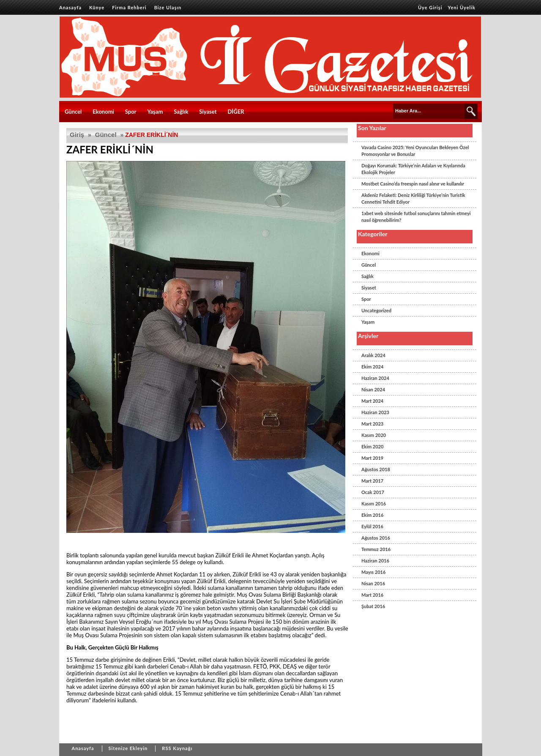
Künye (97, 7)
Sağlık (181, 112)
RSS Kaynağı (177, 748)
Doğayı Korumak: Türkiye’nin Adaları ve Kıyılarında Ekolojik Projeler (413, 169)
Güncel (73, 112)
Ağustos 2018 (376, 469)
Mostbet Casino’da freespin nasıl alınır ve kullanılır (413, 184)
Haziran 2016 (375, 561)
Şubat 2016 (373, 606)
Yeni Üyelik (462, 7)
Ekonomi (103, 112)
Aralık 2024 (373, 355)
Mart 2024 (372, 401)
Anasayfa (70, 7)
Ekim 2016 (372, 515)
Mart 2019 (372, 458)
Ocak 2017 (373, 492)
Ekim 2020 (372, 446)
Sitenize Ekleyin (128, 748)
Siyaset (208, 112)
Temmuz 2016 (376, 549)
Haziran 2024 (375, 378)
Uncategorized (376, 310)
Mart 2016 (372, 595)
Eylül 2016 (372, 526)
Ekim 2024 (372, 367)
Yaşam (155, 112)
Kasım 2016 (374, 504)
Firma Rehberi (129, 7)
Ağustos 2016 (376, 538)
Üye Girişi (430, 7)
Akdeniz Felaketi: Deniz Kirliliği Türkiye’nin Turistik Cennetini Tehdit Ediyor (413, 198)
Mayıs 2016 (373, 572)
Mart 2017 (372, 481)
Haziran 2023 (375, 412)
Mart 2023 (372, 424)
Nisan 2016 (373, 583)
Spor (131, 112)
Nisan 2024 (373, 389)
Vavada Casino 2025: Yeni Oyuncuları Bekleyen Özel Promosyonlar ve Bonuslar (415, 151)
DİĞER (236, 112)
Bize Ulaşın (168, 7)
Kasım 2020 (374, 435)
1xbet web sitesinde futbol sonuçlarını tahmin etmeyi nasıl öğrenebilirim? (416, 217)
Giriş (77, 135)
